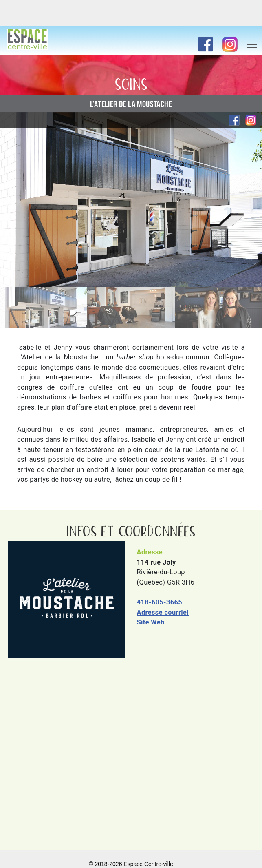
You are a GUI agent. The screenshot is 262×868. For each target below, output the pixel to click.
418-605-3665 (160, 602)
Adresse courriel (163, 612)
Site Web (151, 622)
